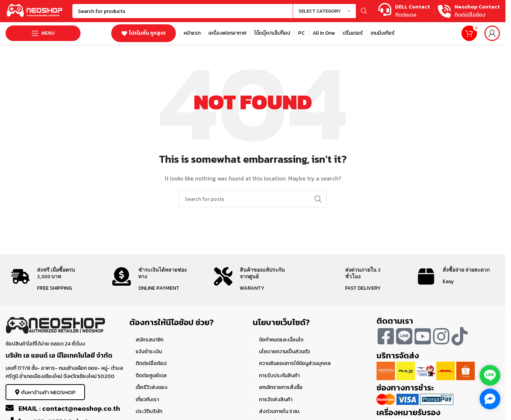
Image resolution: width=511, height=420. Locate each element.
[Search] (222, 11)
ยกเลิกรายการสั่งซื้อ (281, 387)
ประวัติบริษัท (149, 411)
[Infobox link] (404, 11)
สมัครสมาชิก (149, 340)
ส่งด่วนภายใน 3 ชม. (280, 411)
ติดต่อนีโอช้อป (151, 363)
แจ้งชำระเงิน (149, 352)
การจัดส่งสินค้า (276, 400)
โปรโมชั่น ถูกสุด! (144, 33)
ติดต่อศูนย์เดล (151, 376)
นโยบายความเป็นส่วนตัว (285, 352)
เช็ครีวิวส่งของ (151, 387)
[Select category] (324, 11)
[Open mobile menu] (43, 33)
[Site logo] (35, 11)
